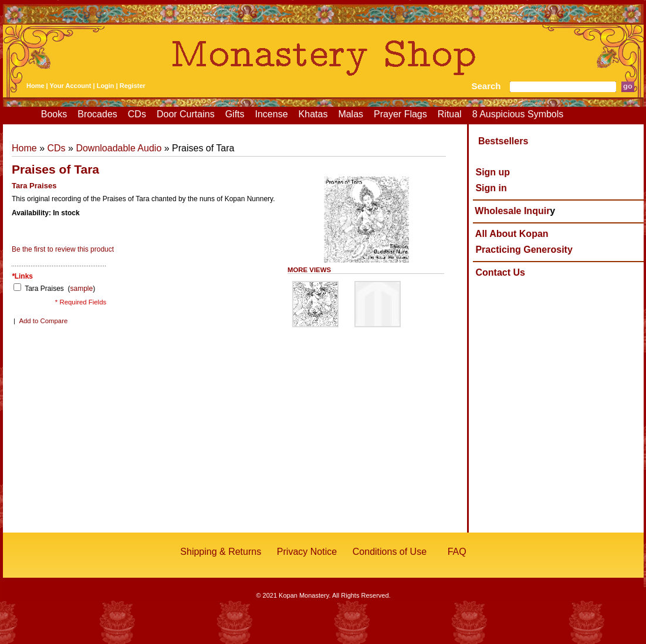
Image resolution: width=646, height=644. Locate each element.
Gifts (235, 114)
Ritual (450, 114)
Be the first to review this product (63, 249)
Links (22, 276)
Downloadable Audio (119, 148)
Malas (351, 114)
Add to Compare (43, 321)
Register (133, 86)
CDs (137, 114)
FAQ (457, 552)
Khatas (313, 114)
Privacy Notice (307, 552)
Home (35, 86)
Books (54, 114)
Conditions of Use (390, 552)
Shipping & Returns (221, 552)
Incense (272, 114)
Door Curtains (186, 114)
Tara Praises (45, 289)
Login (106, 86)
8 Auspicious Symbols (518, 114)
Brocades (97, 114)
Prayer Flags (400, 114)
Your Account (71, 86)
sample (82, 289)
